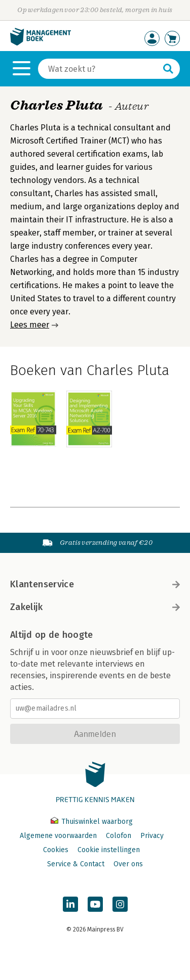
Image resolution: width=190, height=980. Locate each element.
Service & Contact (76, 864)
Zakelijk (95, 607)
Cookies (56, 850)
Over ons (128, 864)
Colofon (119, 836)
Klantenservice (95, 584)
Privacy (152, 836)
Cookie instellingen (109, 850)
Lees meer (30, 325)
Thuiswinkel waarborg (92, 822)
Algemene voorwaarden (58, 836)
